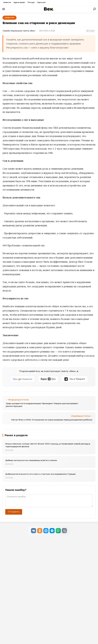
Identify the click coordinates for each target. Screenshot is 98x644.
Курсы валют (19, 2)
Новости (7, 2)
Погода (31, 2)
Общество (10, 18)
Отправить (14, 512)
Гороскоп (41, 2)
